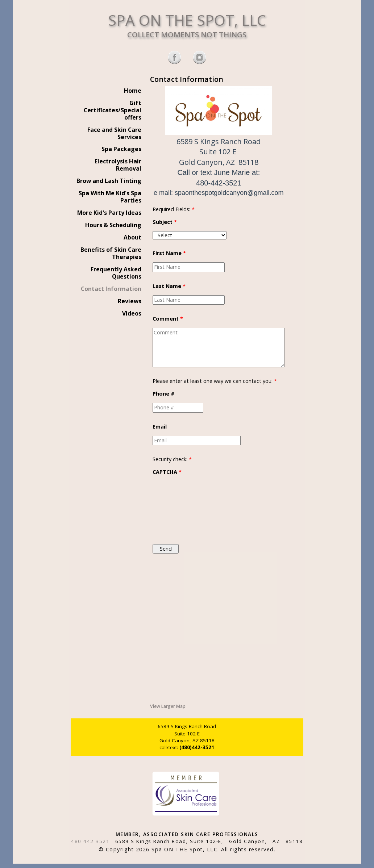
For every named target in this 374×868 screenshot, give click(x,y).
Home (133, 91)
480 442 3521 (90, 841)
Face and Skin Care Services (114, 133)
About (132, 237)
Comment (168, 319)
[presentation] (182, 507)
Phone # (164, 394)
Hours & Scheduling (113, 225)
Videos (132, 313)
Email (160, 427)
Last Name (169, 286)
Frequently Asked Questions (116, 273)
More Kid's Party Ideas (109, 213)
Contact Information (111, 289)
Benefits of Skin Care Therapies (111, 253)
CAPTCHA (167, 472)
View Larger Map (168, 706)
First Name (169, 253)
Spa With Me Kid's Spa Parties (110, 197)
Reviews (130, 301)
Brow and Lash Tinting (109, 181)
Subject (165, 222)
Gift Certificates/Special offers (113, 110)
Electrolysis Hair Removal (118, 165)
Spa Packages (121, 149)
